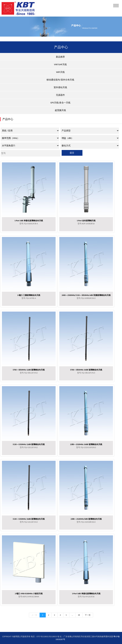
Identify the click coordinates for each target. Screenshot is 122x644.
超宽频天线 (60, 110)
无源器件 (60, 95)
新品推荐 (60, 57)
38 (79, 615)
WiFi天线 (60, 72)
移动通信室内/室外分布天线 (60, 80)
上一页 (34, 615)
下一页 (88, 615)
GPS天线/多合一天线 (60, 103)
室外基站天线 (60, 87)
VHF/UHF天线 (60, 64)
